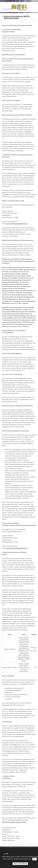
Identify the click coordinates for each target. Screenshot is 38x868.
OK (35, 859)
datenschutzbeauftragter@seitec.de (17, 224)
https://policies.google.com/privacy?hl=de (14, 822)
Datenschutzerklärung (20, 864)
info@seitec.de (10, 840)
